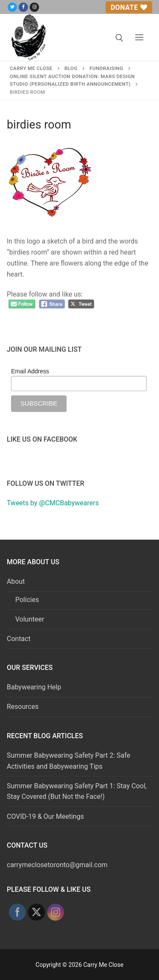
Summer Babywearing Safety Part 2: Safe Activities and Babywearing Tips (68, 761)
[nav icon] (139, 37)
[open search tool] (119, 38)
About (17, 581)
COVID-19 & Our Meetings (45, 816)
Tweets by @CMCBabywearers (53, 503)
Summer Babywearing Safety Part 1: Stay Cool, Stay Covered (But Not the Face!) (77, 791)
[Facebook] (23, 7)
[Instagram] (34, 7)
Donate (129, 7)
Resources (23, 707)
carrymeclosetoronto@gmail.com (57, 865)
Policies (27, 600)
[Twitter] (12, 7)
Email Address (30, 371)
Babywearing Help (34, 687)
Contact (19, 639)
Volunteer (30, 619)
